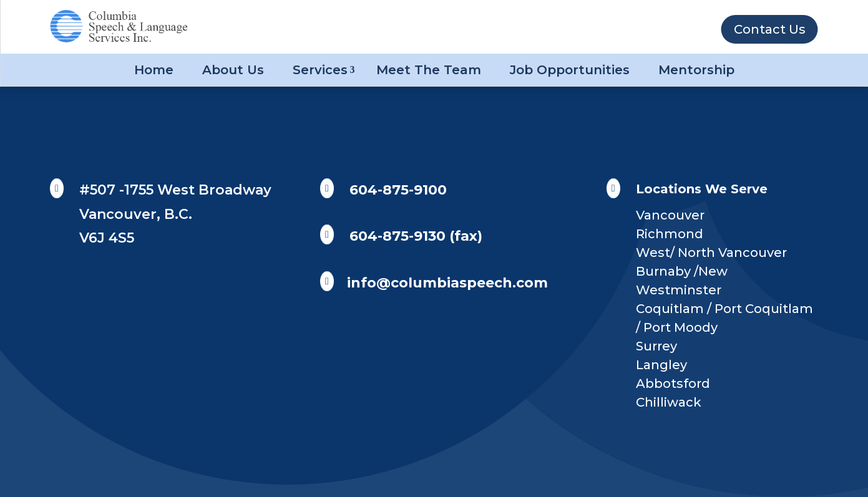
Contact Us (770, 29)
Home (154, 70)
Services (320, 70)
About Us (233, 70)
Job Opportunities (570, 70)
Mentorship (696, 70)
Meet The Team (429, 70)
